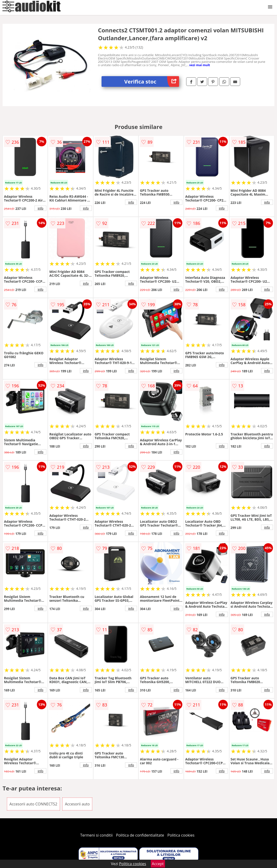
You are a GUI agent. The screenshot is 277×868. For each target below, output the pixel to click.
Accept (158, 864)
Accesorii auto (77, 804)
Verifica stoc (152, 81)
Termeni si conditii (96, 835)
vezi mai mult (200, 65)
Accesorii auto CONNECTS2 (33, 804)
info (40, 208)
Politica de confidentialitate (140, 835)
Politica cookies (181, 835)
